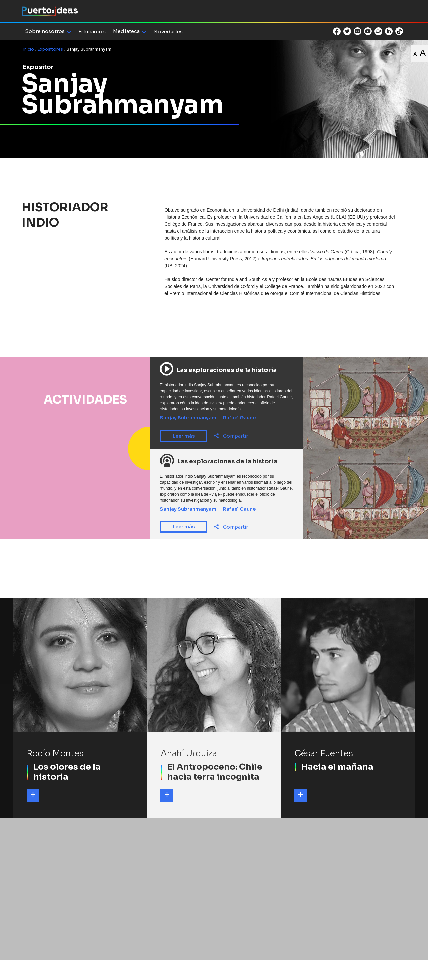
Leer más (184, 436)
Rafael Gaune (239, 418)
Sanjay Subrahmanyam (188, 418)
